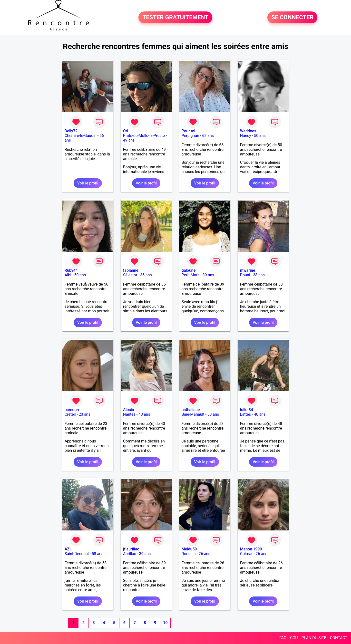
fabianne (131, 270)
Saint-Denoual (77, 554)
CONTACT (339, 638)
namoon (72, 410)
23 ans (85, 414)
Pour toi (188, 131)
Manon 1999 (251, 549)
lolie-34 (247, 410)
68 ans (208, 136)
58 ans (97, 554)
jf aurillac (131, 549)
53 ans (213, 414)
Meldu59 (189, 549)
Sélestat (130, 275)
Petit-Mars (191, 275)
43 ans (144, 414)
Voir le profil (88, 183)
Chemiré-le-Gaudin (81, 136)
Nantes (129, 414)
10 (165, 623)
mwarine (248, 270)
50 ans (260, 136)
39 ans (208, 275)
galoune (189, 270)
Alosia (129, 410)
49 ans (129, 140)
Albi (68, 275)
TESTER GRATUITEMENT (175, 18)
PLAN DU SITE (314, 638)
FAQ (283, 638)
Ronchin (189, 554)
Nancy (246, 136)
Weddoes (248, 131)
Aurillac (130, 554)
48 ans (260, 414)
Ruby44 (71, 270)
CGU (294, 638)
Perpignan (190, 136)
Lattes (246, 414)
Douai (245, 275)
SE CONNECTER (292, 18)
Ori (126, 131)
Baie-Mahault (193, 414)
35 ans (146, 275)
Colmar (246, 554)
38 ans (259, 275)
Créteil (70, 414)
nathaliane (191, 410)
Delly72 (71, 131)
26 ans (205, 554)
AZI (68, 549)
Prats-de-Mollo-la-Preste (144, 136)
